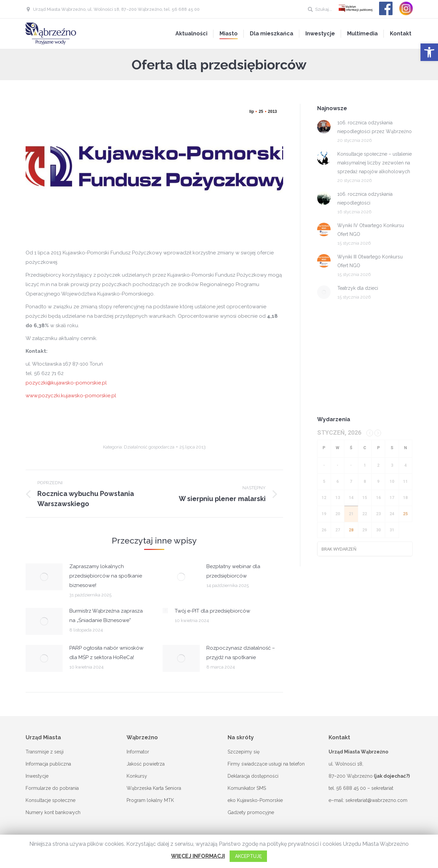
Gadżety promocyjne (251, 812)
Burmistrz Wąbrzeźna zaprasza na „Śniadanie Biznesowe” (106, 616)
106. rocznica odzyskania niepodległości (365, 198)
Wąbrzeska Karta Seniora (154, 788)
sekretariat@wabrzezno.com (376, 800)
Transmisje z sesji (45, 752)
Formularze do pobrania (52, 788)
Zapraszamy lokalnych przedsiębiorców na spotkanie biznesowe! (106, 576)
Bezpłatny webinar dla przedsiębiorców (233, 571)
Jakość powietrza (146, 764)
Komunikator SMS (247, 788)
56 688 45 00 (351, 788)
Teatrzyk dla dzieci (358, 288)
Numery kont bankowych (53, 812)
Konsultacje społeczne (50, 800)
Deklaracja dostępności (253, 776)
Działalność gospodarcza (149, 447)
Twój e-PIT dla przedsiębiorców (212, 611)
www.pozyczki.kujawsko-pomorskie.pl (71, 396)
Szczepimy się (244, 752)
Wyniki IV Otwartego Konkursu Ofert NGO (371, 230)
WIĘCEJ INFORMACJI (198, 856)
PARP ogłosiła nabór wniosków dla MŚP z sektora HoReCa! (106, 653)
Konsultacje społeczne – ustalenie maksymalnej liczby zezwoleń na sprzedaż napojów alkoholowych (375, 163)
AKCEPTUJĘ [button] (248, 856)
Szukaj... (324, 9)
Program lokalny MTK (150, 800)
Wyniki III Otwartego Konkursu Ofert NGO (370, 261)
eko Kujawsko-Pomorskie (255, 800)
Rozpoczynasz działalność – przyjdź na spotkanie (241, 653)
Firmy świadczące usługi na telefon (266, 764)
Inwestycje (37, 776)
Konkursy (137, 776)
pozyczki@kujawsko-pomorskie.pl (66, 383)
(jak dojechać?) (392, 776)
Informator (138, 752)
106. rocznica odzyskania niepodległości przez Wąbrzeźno (375, 127)
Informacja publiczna (48, 764)
